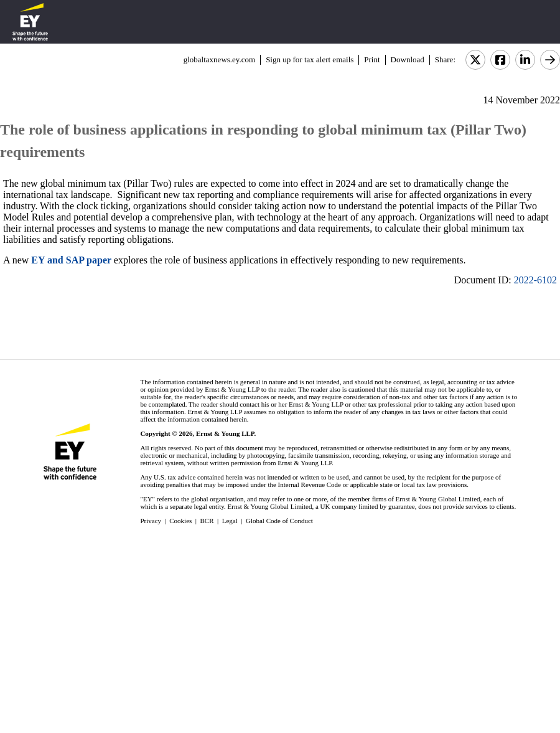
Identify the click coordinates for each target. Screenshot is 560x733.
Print (372, 59)
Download (408, 59)
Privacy (151, 521)
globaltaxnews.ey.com (219, 59)
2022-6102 (535, 280)
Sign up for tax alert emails (310, 59)
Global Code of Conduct (279, 521)
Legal (230, 521)
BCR (207, 521)
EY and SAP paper (71, 260)
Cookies (180, 521)
